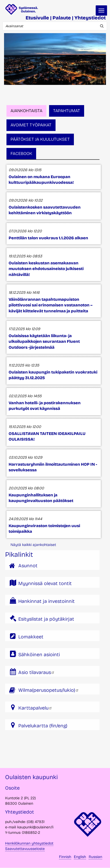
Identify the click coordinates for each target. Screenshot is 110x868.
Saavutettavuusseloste (25, 849)
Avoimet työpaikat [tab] (31, 125)
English (80, 857)
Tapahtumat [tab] (67, 111)
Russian (95, 857)
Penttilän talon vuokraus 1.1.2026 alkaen (48, 238)
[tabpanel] (52, 351)
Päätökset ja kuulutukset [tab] (40, 139)
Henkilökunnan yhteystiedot (29, 843)
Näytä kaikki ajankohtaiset (33, 545)
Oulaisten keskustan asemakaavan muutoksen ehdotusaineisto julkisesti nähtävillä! (46, 269)
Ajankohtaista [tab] (26, 111)
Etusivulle (37, 18)
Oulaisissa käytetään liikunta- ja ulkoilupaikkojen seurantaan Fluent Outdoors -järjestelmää (44, 342)
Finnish (65, 857)
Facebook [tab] (21, 153)
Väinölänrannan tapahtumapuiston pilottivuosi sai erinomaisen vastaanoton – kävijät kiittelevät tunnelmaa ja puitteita (51, 305)
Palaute (62, 18)
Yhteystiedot (90, 18)
